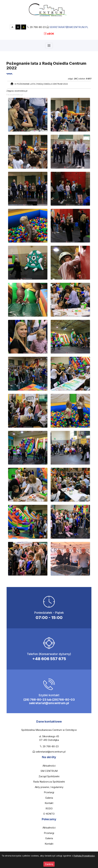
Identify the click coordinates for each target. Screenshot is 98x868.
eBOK (51, 34)
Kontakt (49, 803)
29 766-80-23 (38, 27)
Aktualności (49, 766)
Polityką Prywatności (84, 856)
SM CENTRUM (49, 771)
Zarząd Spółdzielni (49, 776)
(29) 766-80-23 (35, 700)
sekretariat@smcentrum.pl (69, 27)
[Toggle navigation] (49, 46)
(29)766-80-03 (63, 700)
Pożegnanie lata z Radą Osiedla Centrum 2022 (42, 84)
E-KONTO (49, 814)
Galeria (49, 798)
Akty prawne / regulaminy (49, 787)
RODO (49, 808)
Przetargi (49, 792)
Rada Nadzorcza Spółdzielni (49, 782)
